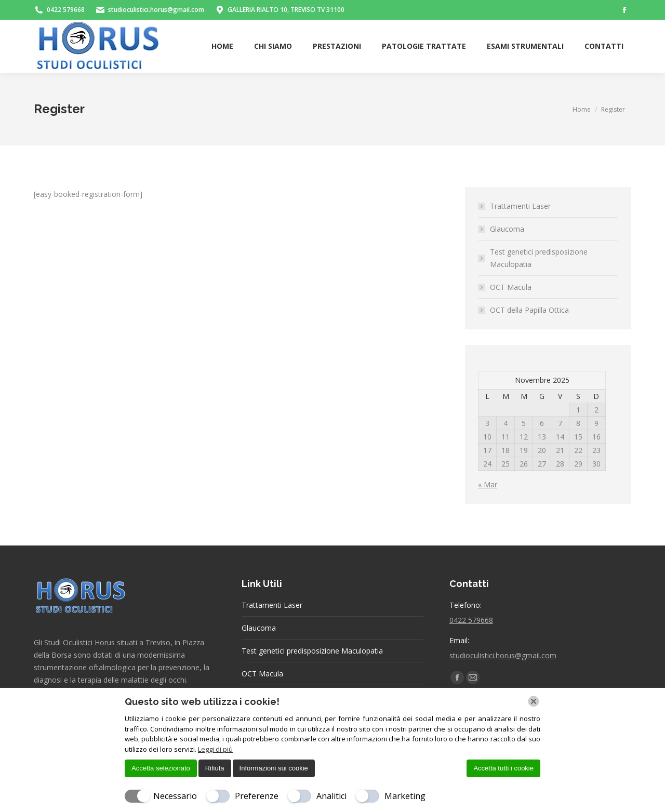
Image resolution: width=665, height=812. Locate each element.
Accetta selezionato (161, 768)
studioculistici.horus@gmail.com (503, 655)
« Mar (488, 484)
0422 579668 (471, 620)
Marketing (405, 796)
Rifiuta (215, 768)
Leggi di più (215, 749)
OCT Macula (511, 287)
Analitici (331, 796)
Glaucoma (507, 229)
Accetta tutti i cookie (503, 768)
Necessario (175, 796)
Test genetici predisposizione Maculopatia (539, 258)
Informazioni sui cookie (274, 768)
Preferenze (257, 796)
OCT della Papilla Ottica (529, 310)
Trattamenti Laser (520, 206)
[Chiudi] (534, 701)
